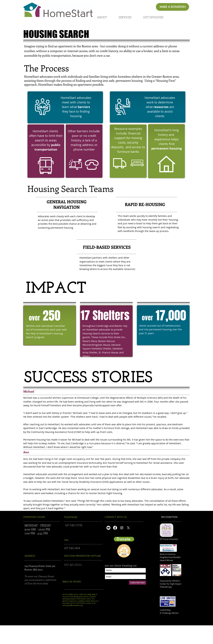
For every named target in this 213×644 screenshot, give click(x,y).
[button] (102, 17)
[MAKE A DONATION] (172, 7)
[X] (128, 528)
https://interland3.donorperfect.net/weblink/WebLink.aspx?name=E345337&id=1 (135, 606)
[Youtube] (108, 528)
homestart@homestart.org (73, 605)
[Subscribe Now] (137, 583)
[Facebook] (115, 528)
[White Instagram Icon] (122, 528)
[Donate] (124, 539)
